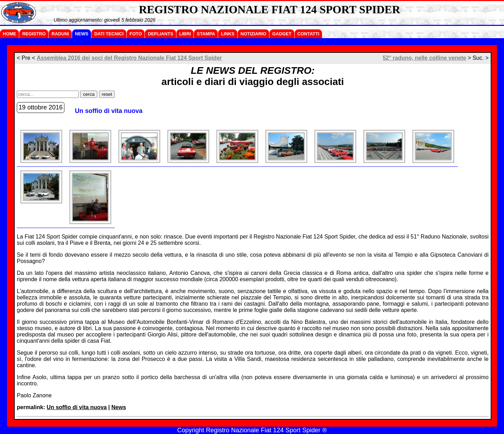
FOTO (136, 34)
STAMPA (206, 34)
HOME (9, 34)
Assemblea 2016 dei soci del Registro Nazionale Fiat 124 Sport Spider (129, 58)
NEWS (82, 34)
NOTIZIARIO (253, 34)
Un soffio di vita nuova (77, 407)
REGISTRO (34, 34)
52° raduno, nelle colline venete (424, 58)
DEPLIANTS (160, 34)
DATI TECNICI (109, 34)
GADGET (282, 34)
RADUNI (60, 34)
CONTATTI (309, 34)
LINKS (227, 34)
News (119, 407)
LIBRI (185, 34)
